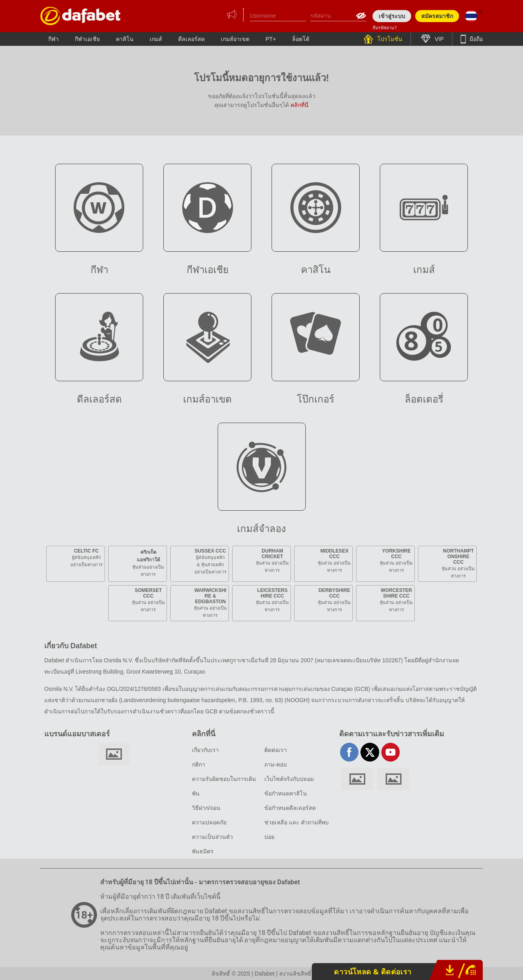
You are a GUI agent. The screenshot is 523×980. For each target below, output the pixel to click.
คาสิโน (125, 39)
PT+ (271, 39)
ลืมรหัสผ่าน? (385, 28)
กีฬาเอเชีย (87, 39)
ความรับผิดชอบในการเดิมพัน (224, 786)
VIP (439, 39)
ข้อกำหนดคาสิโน (286, 793)
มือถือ (475, 39)
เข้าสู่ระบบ (392, 16)
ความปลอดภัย (209, 822)
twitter (370, 752)
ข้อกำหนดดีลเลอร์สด (290, 808)
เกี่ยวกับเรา (205, 750)
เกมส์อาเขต (235, 39)
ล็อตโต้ (301, 39)
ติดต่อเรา (276, 750)
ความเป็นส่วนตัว (212, 837)
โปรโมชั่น (389, 39)
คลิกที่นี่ (300, 105)
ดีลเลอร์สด (191, 39)
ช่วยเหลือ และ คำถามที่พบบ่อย (297, 830)
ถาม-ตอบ (276, 764)
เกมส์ (156, 39)
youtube (390, 752)
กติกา (199, 764)
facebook (349, 752)
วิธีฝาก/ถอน (206, 808)
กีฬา (54, 39)
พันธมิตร (203, 851)
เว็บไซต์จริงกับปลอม (289, 779)
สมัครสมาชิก (437, 16)
